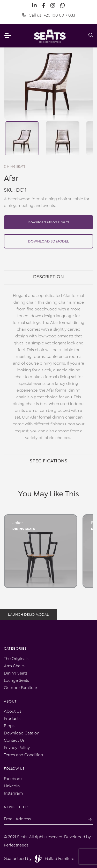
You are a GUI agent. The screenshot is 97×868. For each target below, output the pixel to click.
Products (12, 718)
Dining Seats (24, 529)
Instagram (13, 793)
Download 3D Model (48, 241)
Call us (48, 15)
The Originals (16, 659)
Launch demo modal (28, 614)
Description (49, 277)
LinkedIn (12, 786)
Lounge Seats (16, 680)
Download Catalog (22, 733)
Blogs (9, 726)
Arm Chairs (14, 666)
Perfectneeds (16, 845)
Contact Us (14, 740)
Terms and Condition (23, 755)
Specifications (48, 461)
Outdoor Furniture (20, 688)
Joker (18, 523)
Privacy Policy (17, 748)
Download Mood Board (48, 222)
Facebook (13, 779)
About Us (13, 711)
